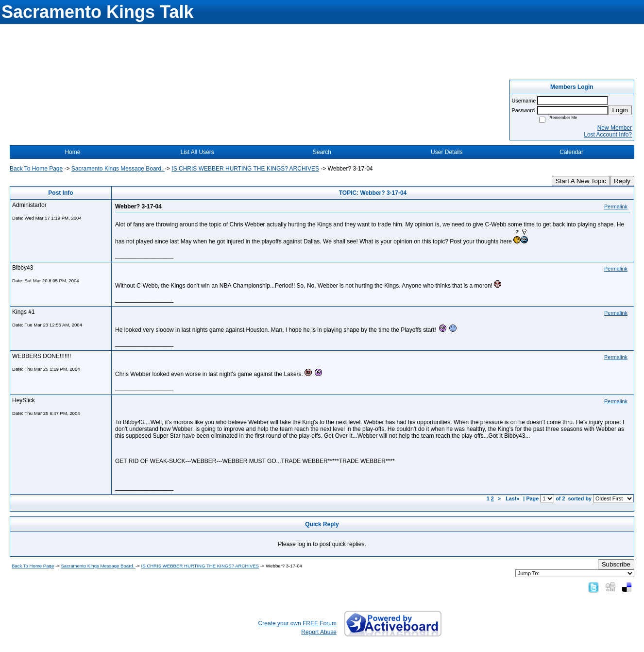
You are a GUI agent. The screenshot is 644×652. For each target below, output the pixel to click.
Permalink (616, 206)
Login (620, 110)
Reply (622, 181)
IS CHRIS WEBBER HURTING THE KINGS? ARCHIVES (245, 169)
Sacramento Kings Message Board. (118, 169)
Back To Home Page (36, 169)
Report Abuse (319, 632)
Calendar (571, 152)
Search (322, 152)
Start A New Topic (581, 181)
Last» (513, 498)
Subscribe (616, 564)
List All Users (197, 152)
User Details (447, 152)
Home (72, 152)
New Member (615, 128)
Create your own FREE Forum (297, 623)
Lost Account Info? (608, 135)
